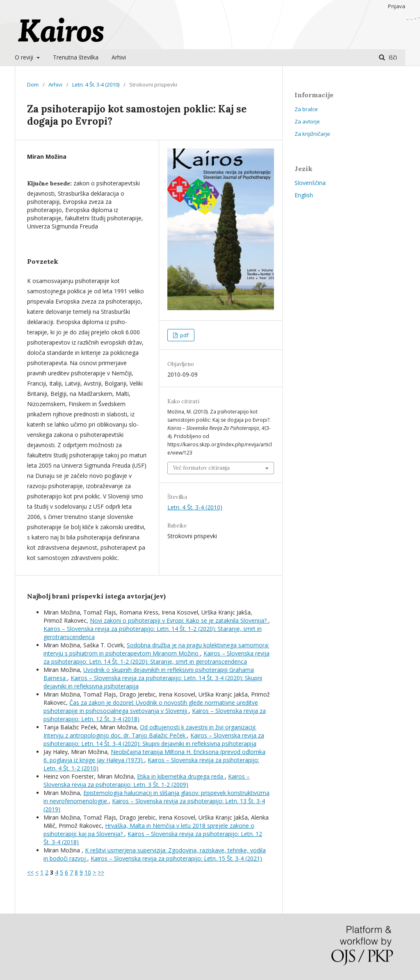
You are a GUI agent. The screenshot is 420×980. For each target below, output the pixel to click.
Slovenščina (310, 183)
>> (101, 872)
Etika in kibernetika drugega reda (181, 776)
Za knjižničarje (312, 134)
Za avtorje (307, 121)
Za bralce (306, 109)
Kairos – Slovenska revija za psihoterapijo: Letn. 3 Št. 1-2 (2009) (147, 780)
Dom (33, 85)
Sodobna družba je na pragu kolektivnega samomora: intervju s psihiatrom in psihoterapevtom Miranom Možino (156, 649)
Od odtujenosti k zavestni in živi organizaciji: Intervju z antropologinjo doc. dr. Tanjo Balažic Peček (150, 731)
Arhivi (119, 57)
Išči (392, 57)
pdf (184, 335)
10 (88, 872)
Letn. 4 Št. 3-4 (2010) (96, 85)
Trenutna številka (76, 57)
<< (30, 872)
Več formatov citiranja (201, 468)
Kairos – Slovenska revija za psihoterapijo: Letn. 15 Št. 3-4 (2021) (176, 858)
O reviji (25, 57)
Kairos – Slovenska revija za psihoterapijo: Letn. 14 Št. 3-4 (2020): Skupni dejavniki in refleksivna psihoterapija (154, 739)
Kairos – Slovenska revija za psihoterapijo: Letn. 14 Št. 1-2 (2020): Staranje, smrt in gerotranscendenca (156, 657)
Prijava (397, 6)
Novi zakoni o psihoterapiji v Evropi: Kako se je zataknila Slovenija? (179, 620)
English (304, 195)
